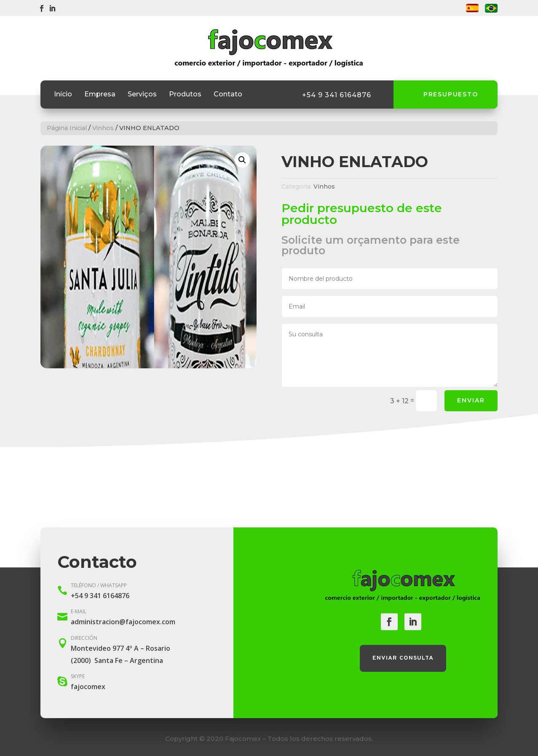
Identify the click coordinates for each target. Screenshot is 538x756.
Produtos (185, 95)
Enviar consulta (403, 658)
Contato (228, 95)
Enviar (471, 400)
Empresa (100, 95)
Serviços (142, 95)
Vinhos (103, 128)
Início (63, 95)
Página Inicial (67, 128)
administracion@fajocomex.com (123, 622)
